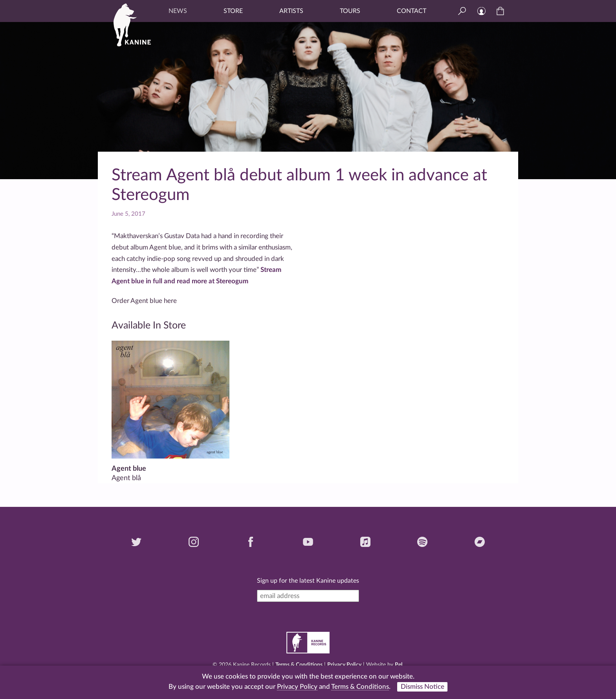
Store (233, 11)
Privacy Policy (344, 665)
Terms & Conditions (299, 665)
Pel (399, 665)
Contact (412, 11)
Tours (350, 11)
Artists (291, 11)
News (178, 11)
